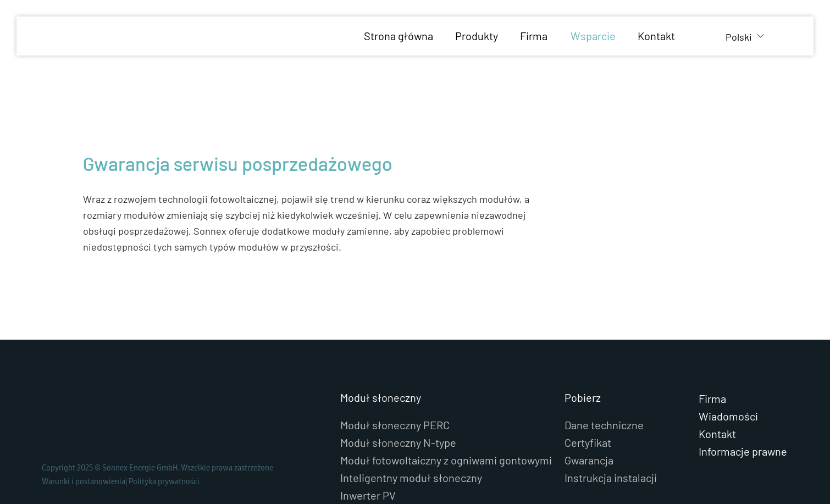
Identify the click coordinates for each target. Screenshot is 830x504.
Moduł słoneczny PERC (395, 425)
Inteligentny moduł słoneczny (411, 478)
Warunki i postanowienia (84, 481)
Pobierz (583, 397)
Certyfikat (588, 442)
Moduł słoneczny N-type (398, 442)
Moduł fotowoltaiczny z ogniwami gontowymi (446, 460)
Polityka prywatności (164, 481)
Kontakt (717, 434)
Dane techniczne (604, 425)
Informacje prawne (743, 451)
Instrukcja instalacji (611, 478)
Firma (712, 398)
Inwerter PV (368, 495)
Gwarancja (589, 460)
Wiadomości (728, 416)
